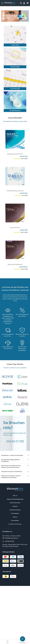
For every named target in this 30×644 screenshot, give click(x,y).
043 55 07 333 (8, 541)
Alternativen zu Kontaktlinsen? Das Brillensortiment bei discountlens (15, 466)
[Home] (8, 641)
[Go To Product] (15, 138)
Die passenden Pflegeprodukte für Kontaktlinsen (15, 460)
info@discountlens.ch (10, 538)
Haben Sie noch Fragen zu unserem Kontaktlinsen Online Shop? (15, 476)
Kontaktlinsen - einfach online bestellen (15, 455)
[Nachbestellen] (23, 639)
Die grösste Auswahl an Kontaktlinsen (15, 471)
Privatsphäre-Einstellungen (15, 524)
